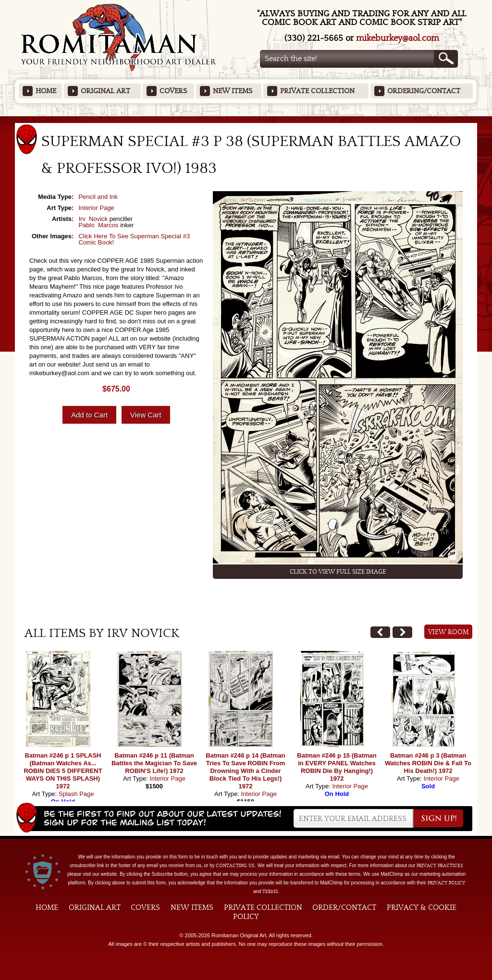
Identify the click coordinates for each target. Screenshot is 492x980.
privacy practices (440, 866)
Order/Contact (344, 907)
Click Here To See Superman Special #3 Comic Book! (134, 239)
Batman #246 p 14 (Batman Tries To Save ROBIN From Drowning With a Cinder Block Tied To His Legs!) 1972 (245, 771)
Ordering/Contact (424, 91)
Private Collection (317, 91)
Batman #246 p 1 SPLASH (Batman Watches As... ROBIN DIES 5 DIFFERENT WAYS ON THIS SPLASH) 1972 (63, 771)
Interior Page (96, 208)
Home (46, 91)
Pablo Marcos (98, 225)
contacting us (235, 866)
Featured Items (246, 119)
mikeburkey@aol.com (398, 38)
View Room (449, 632)
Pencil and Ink (98, 197)
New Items (233, 91)
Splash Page (76, 794)
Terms (270, 892)
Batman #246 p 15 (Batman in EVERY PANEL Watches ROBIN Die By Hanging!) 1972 (337, 767)
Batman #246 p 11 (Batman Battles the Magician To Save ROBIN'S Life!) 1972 (154, 763)
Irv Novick (93, 219)
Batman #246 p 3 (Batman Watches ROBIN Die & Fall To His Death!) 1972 (428, 763)
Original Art (105, 91)
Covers (173, 91)
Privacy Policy (446, 883)
